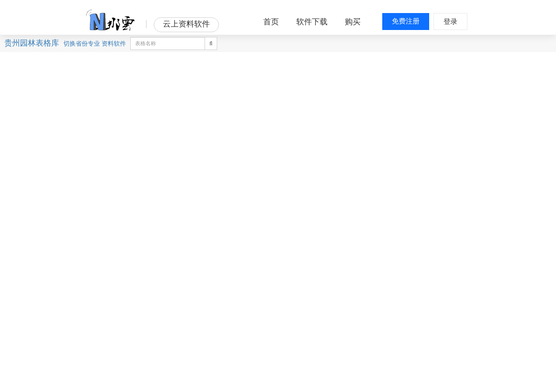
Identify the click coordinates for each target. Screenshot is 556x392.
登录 (450, 22)
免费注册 (406, 21)
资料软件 (114, 43)
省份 (82, 43)
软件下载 (312, 22)
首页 (271, 22)
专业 (94, 43)
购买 (353, 22)
